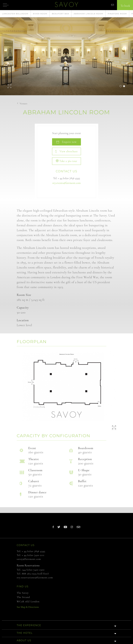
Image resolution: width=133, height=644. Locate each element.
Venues (24, 103)
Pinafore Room (117, 14)
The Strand (23, 597)
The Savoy (23, 593)
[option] (66, 53)
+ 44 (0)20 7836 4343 (69, 178)
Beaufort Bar (61, 14)
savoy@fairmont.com (29, 559)
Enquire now (66, 142)
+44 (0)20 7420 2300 (33, 570)
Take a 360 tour (67, 161)
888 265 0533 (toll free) (35, 574)
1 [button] (121, 86)
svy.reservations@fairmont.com (35, 577)
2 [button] (124, 86)
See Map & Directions (28, 607)
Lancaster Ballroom (15, 14)
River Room (40, 14)
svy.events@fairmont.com (66, 183)
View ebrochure (66, 151)
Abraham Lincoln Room (88, 14)
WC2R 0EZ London (28, 601)
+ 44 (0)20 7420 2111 (33, 555)
